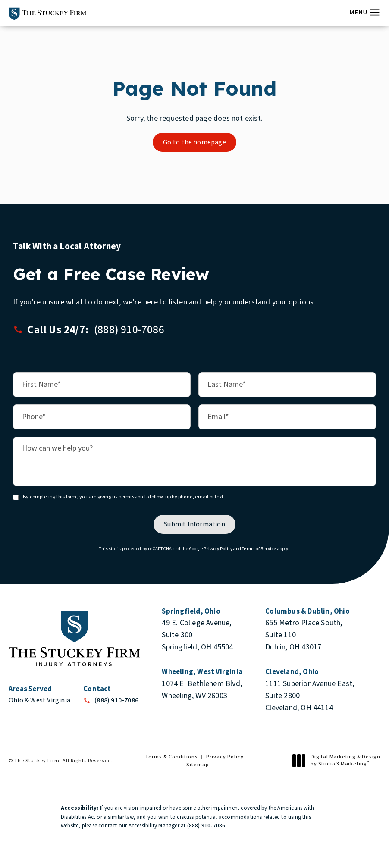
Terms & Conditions (171, 757)
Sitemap (198, 765)
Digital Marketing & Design (339, 760)
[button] (375, 13)
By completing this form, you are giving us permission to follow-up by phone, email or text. (124, 497)
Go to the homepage (194, 142)
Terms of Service (259, 549)
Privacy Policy (218, 549)
